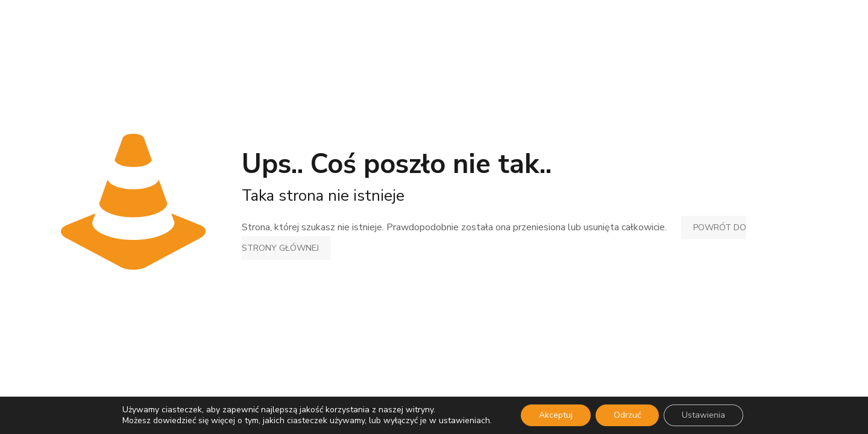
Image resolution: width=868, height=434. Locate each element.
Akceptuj (556, 415)
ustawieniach (464, 421)
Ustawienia (703, 415)
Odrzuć (627, 415)
